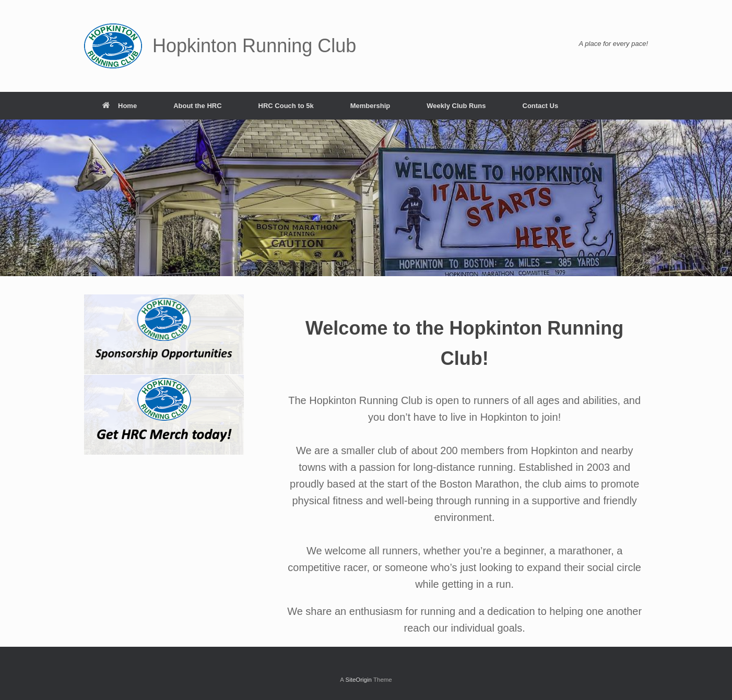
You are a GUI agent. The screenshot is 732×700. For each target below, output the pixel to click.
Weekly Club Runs (456, 106)
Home (120, 106)
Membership (370, 106)
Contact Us (541, 106)
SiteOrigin (358, 680)
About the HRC (197, 106)
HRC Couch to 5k (286, 106)
